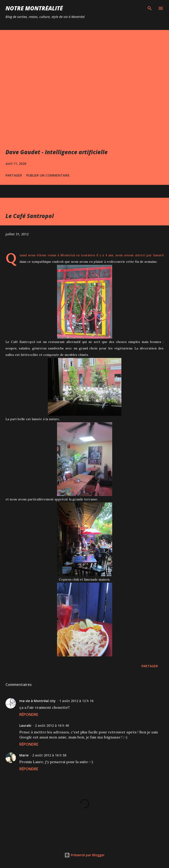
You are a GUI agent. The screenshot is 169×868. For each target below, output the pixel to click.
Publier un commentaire (48, 175)
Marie (24, 755)
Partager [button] (14, 175)
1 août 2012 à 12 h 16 (76, 701)
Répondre (29, 714)
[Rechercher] (150, 8)
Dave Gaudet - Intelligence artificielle (57, 152)
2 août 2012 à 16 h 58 (49, 755)
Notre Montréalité (34, 8)
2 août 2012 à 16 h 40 (52, 725)
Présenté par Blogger (84, 855)
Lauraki (25, 725)
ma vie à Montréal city (37, 701)
